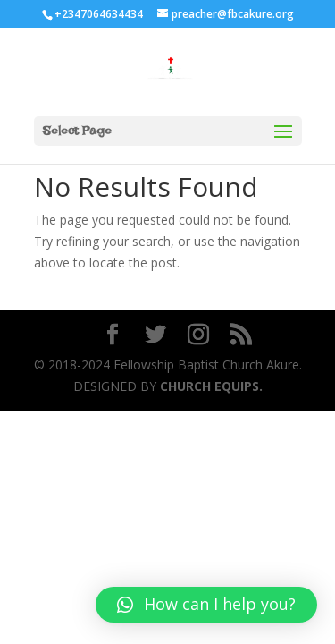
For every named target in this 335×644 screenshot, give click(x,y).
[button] (206, 605)
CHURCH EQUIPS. (209, 386)
